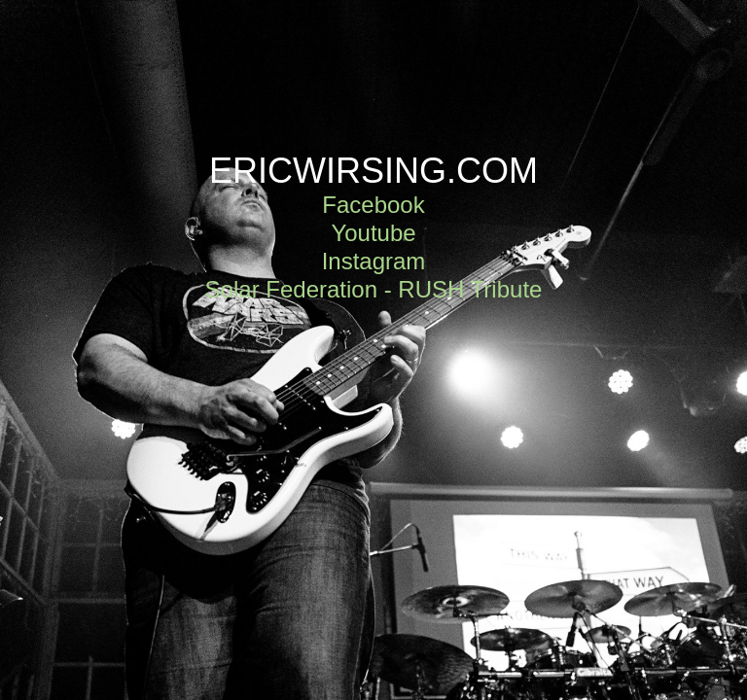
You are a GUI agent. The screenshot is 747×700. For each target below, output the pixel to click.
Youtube (373, 233)
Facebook (373, 205)
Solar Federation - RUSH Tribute (374, 289)
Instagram (374, 261)
